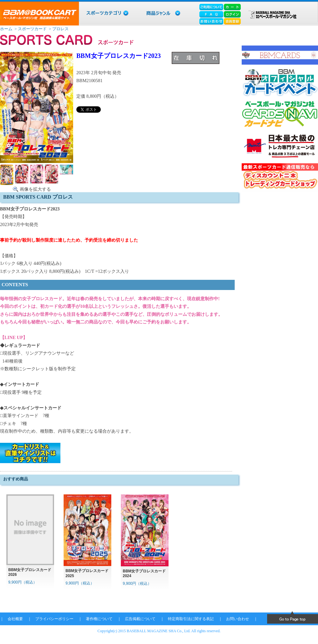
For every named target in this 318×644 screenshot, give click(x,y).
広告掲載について (140, 619)
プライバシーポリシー (54, 619)
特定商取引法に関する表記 (191, 619)
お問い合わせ (238, 619)
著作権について (99, 619)
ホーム (6, 29)
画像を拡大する (35, 189)
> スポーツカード (30, 29)
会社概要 (15, 619)
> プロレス (58, 29)
